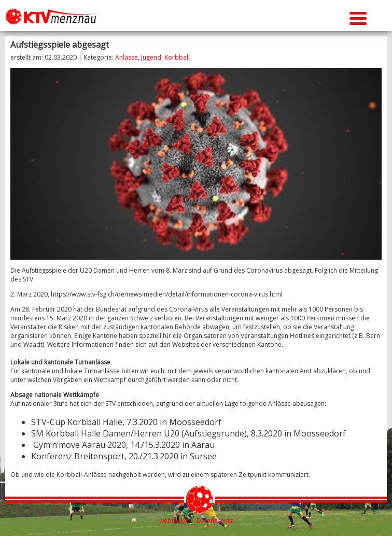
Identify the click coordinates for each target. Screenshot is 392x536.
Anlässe (127, 57)
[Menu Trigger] (358, 17)
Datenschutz (215, 521)
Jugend (151, 57)
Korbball (177, 57)
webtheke (173, 521)
